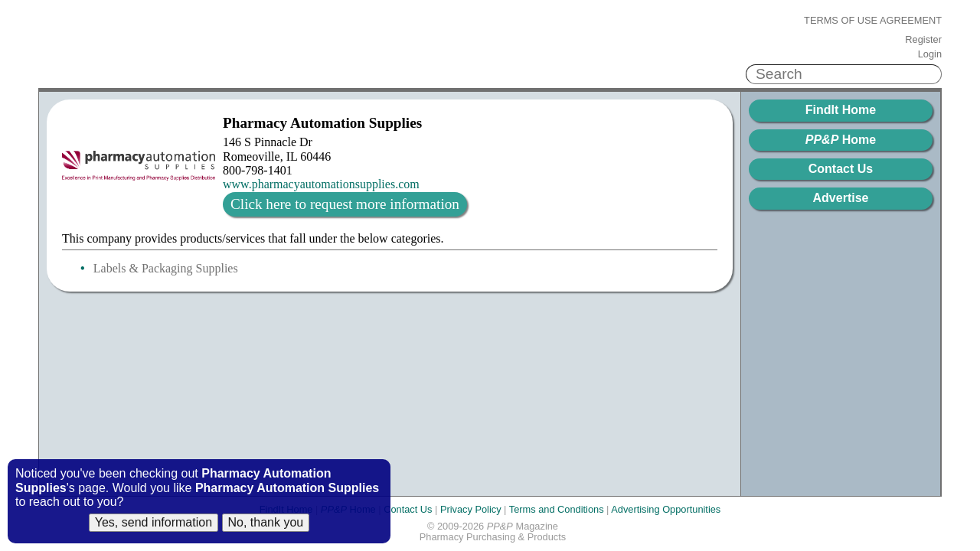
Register (923, 40)
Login (930, 54)
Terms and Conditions (557, 509)
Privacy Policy (471, 509)
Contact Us (841, 169)
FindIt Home (841, 110)
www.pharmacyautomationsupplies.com (321, 184)
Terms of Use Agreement (873, 21)
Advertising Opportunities (666, 509)
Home (841, 140)
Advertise (841, 198)
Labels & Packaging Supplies (166, 268)
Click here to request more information (345, 204)
